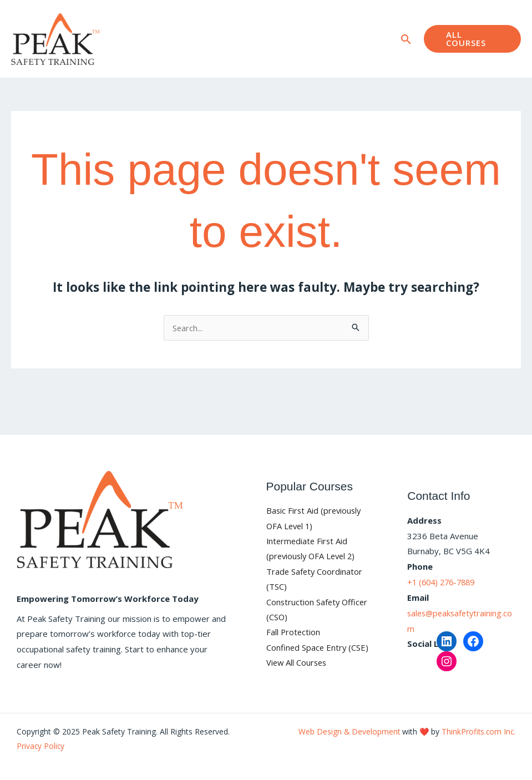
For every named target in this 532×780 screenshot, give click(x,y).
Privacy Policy (41, 746)
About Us (245, 19)
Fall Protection (294, 633)
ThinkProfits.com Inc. (478, 731)
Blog (320, 19)
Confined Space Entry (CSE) (318, 648)
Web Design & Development (347, 731)
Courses (184, 19)
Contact (142, 58)
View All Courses (298, 663)
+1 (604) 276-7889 (444, 582)
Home (140, 19)
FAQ (287, 19)
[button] (401, 39)
